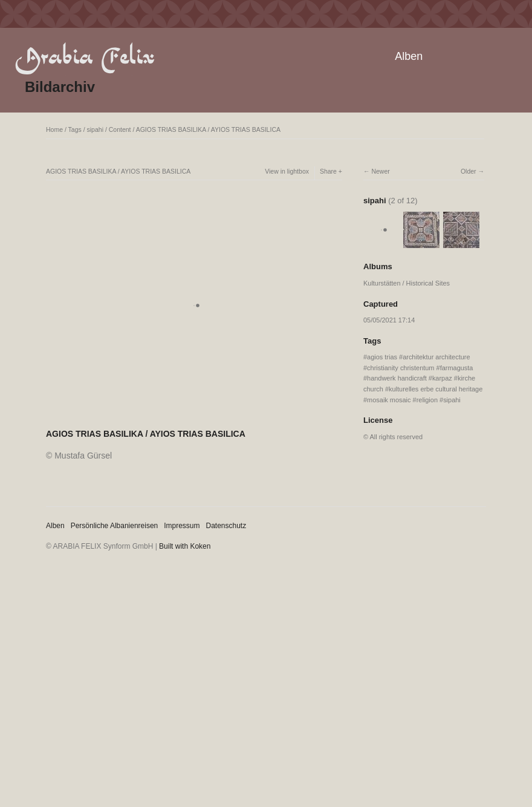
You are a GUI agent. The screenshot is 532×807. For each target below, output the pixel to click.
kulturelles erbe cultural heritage (436, 389)
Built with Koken (185, 546)
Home (54, 129)
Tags (75, 129)
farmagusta (457, 368)
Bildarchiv (60, 87)
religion (427, 400)
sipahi (95, 129)
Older (469, 171)
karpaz (442, 378)
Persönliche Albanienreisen (115, 526)
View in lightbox (287, 171)
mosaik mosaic (389, 400)
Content (120, 129)
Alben (409, 56)
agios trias (382, 357)
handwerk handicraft (397, 378)
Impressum (182, 526)
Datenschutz (226, 526)
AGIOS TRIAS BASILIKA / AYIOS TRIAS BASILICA (208, 129)
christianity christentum (401, 368)
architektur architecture (436, 357)
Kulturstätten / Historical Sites (407, 283)
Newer (380, 171)
